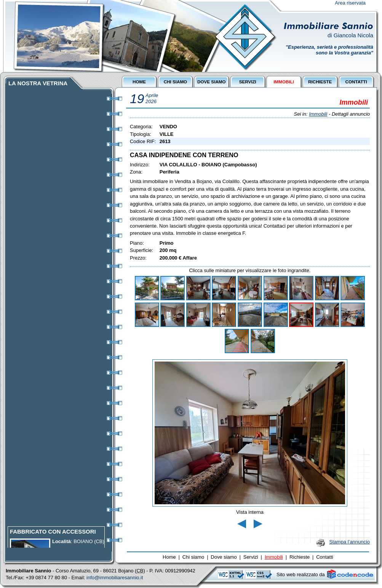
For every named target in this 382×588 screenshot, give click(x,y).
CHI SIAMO (176, 82)
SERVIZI (248, 82)
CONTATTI (356, 82)
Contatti (325, 557)
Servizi (251, 557)
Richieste (300, 557)
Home (169, 557)
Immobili (318, 114)
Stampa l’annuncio (349, 542)
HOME (139, 82)
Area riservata (350, 3)
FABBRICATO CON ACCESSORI (53, 536)
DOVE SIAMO (211, 82)
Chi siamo (193, 557)
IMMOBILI (284, 82)
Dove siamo (224, 557)
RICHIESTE (320, 82)
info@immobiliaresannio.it (115, 578)
